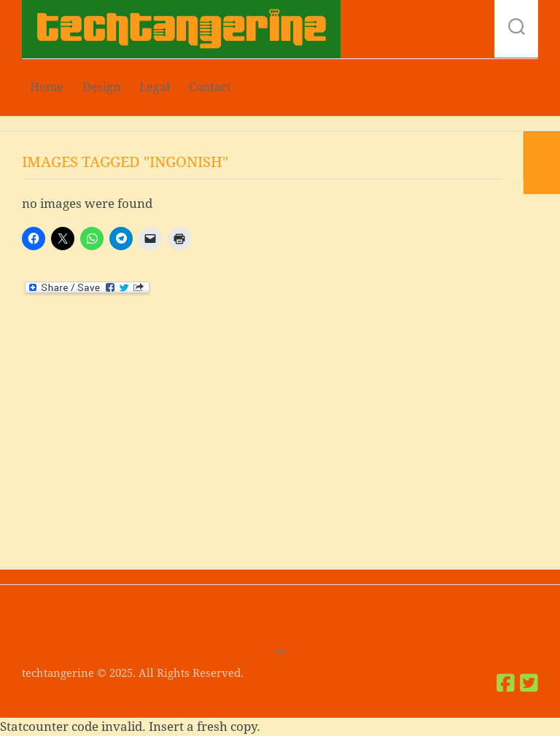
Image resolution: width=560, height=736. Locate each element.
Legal (155, 87)
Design (101, 87)
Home (47, 87)
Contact (210, 87)
